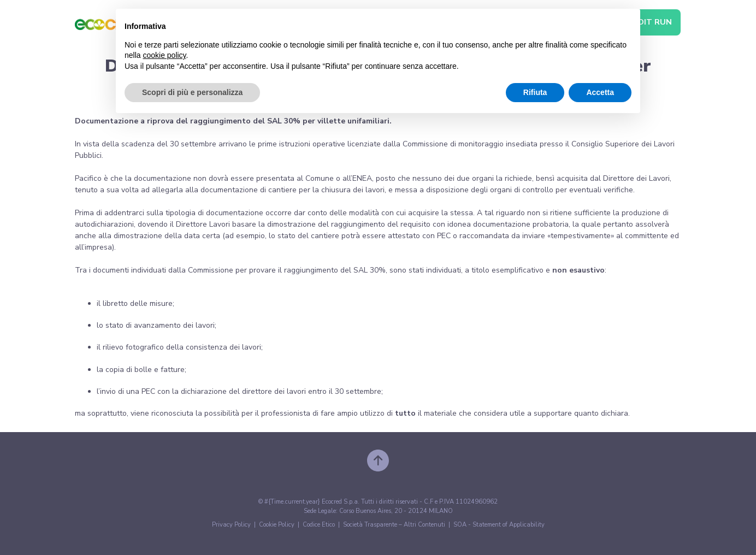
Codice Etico (319, 525)
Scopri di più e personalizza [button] (192, 92)
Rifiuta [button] (535, 92)
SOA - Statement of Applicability (499, 525)
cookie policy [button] (164, 55)
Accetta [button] (600, 92)
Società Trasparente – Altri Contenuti (394, 525)
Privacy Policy (231, 525)
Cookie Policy (277, 525)
